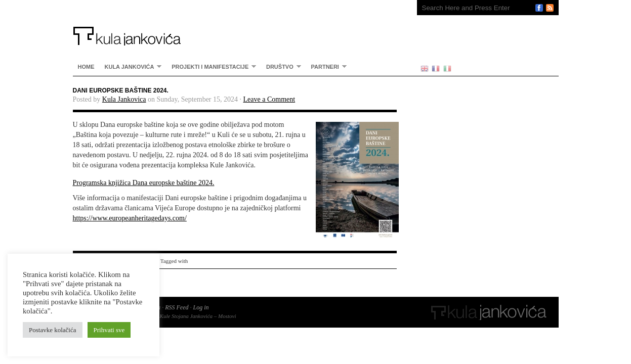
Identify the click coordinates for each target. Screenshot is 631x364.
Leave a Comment (269, 99)
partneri (326, 66)
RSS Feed (177, 307)
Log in (201, 307)
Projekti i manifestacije (211, 66)
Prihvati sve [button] (109, 330)
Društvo (281, 66)
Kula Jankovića (235, 23)
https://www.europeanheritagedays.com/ (130, 218)
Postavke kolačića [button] (53, 330)
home (86, 67)
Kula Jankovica (124, 99)
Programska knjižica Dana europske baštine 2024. (144, 183)
